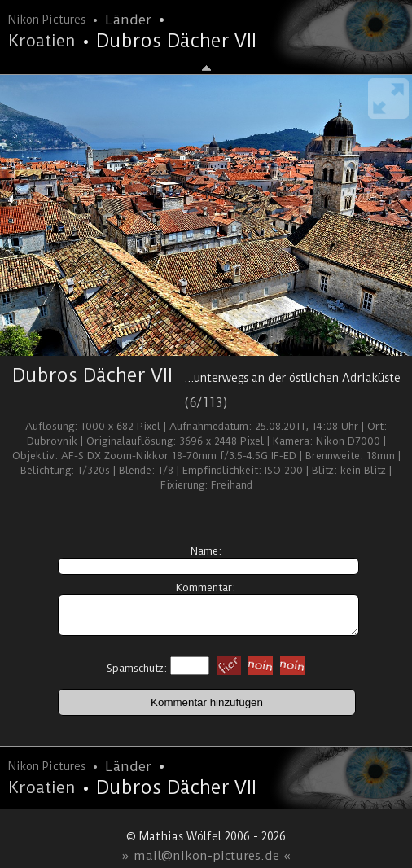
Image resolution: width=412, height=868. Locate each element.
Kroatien (42, 41)
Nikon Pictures (47, 20)
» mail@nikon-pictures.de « (206, 856)
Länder (128, 20)
